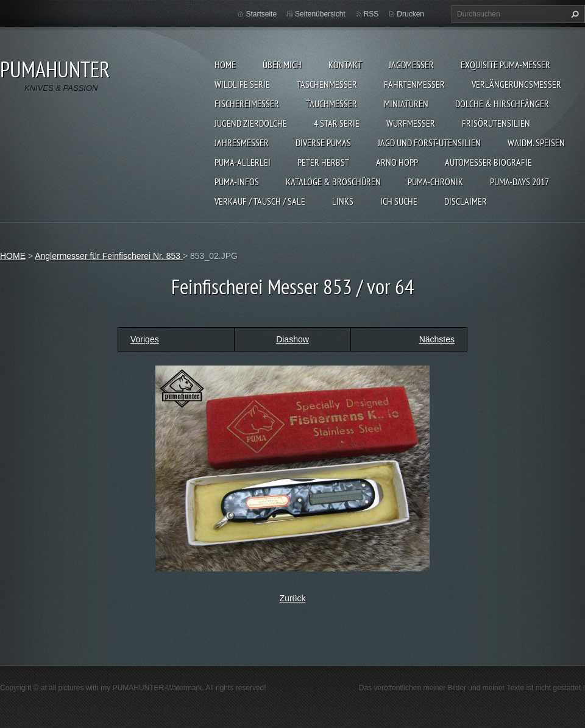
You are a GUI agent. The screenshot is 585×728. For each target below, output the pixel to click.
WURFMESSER (411, 123)
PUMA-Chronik (435, 182)
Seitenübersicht (320, 14)
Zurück (293, 598)
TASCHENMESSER (327, 84)
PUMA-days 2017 (519, 182)
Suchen (573, 14)
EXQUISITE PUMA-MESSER (505, 65)
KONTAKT (345, 65)
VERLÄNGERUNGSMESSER (516, 84)
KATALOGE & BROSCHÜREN (333, 182)
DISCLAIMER (466, 201)
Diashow (292, 339)
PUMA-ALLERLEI (243, 162)
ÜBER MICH (282, 65)
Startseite (261, 14)
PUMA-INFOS (237, 182)
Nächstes (437, 339)
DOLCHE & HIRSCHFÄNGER (502, 104)
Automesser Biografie (488, 162)
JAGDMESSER (411, 65)
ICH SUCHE (399, 201)
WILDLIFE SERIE (242, 84)
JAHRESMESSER (242, 143)
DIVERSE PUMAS (323, 143)
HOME (225, 65)
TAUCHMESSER (331, 104)
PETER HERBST (323, 162)
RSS (371, 14)
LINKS (343, 201)
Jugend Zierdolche (251, 123)
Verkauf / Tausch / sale (260, 201)
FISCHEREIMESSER (247, 104)
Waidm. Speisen (536, 143)
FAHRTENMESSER (414, 84)
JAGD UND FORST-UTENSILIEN (429, 143)
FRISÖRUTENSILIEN (496, 123)
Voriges (145, 339)
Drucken (410, 14)
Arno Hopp (397, 162)
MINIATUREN (406, 104)
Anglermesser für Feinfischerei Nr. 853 (109, 256)
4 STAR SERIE (337, 123)
